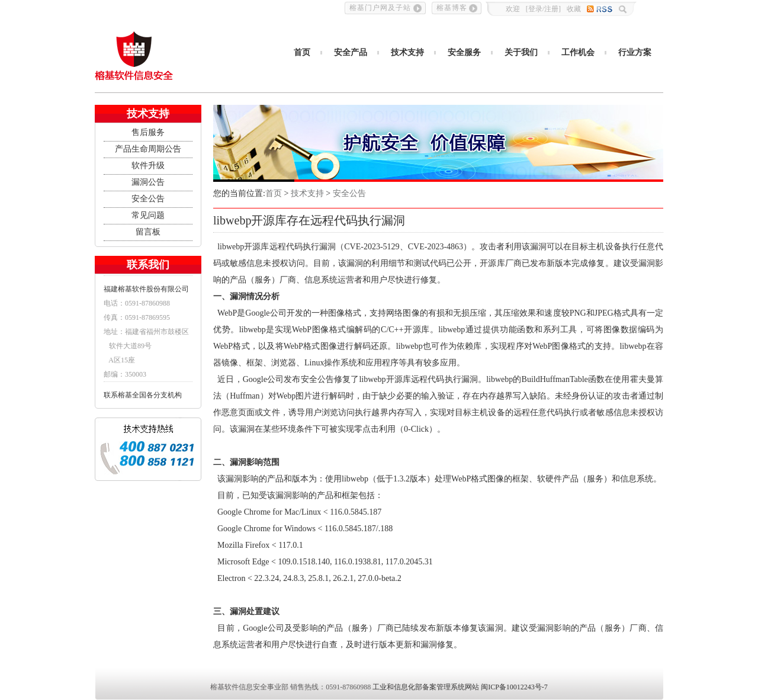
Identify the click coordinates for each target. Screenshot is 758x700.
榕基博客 (452, 8)
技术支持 (407, 52)
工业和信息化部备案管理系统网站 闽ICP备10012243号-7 (460, 687)
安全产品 (351, 52)
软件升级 (148, 166)
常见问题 (148, 215)
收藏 (574, 9)
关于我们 (521, 52)
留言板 (148, 232)
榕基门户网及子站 (380, 8)
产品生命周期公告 (148, 149)
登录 (535, 9)
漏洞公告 (148, 182)
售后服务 (148, 132)
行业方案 (635, 52)
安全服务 (464, 52)
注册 (551, 9)
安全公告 (148, 199)
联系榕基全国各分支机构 (143, 395)
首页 (302, 52)
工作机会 (578, 52)
